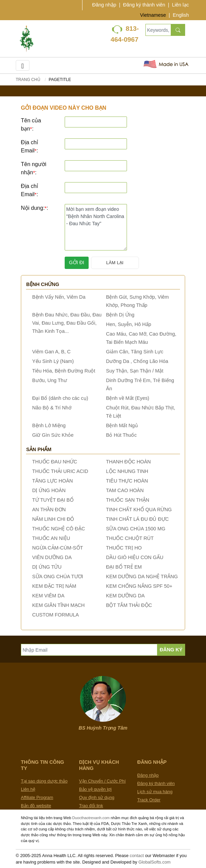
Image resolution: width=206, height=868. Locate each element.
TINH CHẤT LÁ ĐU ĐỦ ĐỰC (137, 519)
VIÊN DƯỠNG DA (52, 557)
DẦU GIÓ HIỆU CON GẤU (135, 557)
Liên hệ (28, 789)
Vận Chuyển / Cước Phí (102, 781)
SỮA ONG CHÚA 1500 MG (136, 529)
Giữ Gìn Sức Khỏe (53, 435)
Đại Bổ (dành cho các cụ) (60, 398)
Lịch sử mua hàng (155, 792)
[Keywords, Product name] (158, 30)
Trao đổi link (91, 806)
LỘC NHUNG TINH (127, 471)
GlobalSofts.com (155, 862)
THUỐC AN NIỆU (51, 538)
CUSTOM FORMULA (55, 615)
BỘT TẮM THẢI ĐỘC (129, 605)
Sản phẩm (39, 449)
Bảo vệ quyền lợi (95, 789)
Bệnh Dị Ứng (120, 315)
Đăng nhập (104, 5)
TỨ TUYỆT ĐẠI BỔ (53, 500)
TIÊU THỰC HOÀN (127, 481)
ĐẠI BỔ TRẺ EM (124, 567)
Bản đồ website (36, 806)
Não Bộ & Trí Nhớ (52, 408)
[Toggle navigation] (23, 65)
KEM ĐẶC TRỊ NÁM (54, 586)
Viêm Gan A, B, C (51, 352)
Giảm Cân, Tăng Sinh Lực (135, 352)
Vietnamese (153, 15)
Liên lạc (180, 5)
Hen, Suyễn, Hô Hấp (129, 324)
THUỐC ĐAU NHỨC (55, 462)
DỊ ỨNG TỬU (47, 567)
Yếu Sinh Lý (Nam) (53, 361)
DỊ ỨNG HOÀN (49, 490)
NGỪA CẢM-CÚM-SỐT (58, 548)
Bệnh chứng (43, 284)
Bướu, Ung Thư (50, 380)
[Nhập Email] (89, 650)
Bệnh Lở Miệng (49, 425)
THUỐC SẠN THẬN (128, 500)
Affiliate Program (37, 797)
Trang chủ (28, 80)
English (181, 15)
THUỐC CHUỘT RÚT (130, 538)
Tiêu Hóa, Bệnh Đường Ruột (64, 371)
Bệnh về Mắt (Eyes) (128, 398)
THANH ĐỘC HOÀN (128, 462)
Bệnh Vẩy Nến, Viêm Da (59, 297)
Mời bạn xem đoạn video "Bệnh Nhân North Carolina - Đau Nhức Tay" (96, 227)
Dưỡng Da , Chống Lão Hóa (137, 361)
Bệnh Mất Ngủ (122, 425)
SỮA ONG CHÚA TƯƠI (58, 577)
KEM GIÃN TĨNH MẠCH (58, 605)
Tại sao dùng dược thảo (44, 781)
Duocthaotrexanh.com (91, 818)
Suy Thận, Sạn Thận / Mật (135, 371)
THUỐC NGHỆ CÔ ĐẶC (59, 529)
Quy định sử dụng (97, 797)
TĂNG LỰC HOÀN (53, 481)
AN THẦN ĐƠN (49, 510)
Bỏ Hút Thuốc (121, 435)
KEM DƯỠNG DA (125, 596)
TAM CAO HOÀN (125, 490)
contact (137, 856)
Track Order (149, 800)
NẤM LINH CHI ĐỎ (53, 519)
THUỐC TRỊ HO (124, 548)
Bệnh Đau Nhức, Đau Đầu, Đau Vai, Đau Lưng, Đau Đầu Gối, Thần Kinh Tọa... (67, 323)
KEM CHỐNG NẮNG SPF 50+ (139, 586)
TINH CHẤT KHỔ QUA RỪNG (139, 510)
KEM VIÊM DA (48, 596)
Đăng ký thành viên (144, 5)
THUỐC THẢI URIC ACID (60, 471)
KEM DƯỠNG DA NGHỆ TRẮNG (142, 577)
